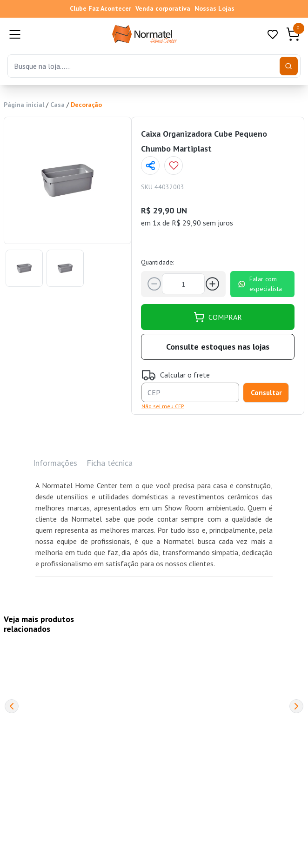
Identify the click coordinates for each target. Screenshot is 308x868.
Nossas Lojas (214, 8)
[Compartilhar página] (150, 166)
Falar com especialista (260, 284)
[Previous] (12, 706)
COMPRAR (218, 317)
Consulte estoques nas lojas (218, 347)
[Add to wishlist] (174, 166)
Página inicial (24, 105)
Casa (57, 105)
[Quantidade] (183, 284)
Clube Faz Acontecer (100, 8)
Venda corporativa (163, 8)
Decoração (86, 105)
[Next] (296, 706)
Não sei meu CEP (163, 406)
